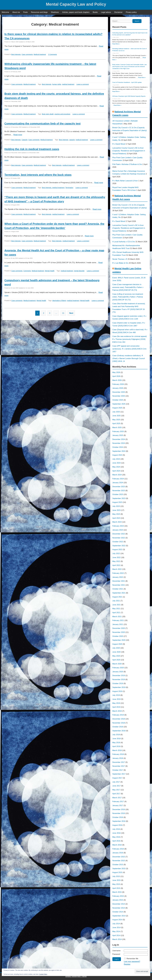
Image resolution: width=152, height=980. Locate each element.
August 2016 (117, 825)
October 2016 (118, 817)
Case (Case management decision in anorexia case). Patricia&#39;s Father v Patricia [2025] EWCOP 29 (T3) (128, 287)
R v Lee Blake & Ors (120, 263)
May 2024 (116, 467)
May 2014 (116, 931)
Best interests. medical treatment (53, 188)
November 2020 (119, 632)
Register (127, 964)
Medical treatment (40, 54)
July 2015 (116, 876)
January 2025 (118, 435)
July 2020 (116, 648)
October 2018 (118, 727)
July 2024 (116, 459)
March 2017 (117, 798)
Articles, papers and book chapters (76, 12)
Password (116, 954)
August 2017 (117, 778)
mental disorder (79, 271)
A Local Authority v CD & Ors (124, 242)
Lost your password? (132, 961)
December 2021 (119, 581)
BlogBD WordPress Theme (76, 976)
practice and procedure (62, 114)
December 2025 (119, 392)
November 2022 (119, 538)
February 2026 (118, 384)
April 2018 (116, 746)
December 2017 (119, 762)
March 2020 (117, 664)
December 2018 (119, 719)
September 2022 (119, 546)
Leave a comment (83, 84)
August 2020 (117, 644)
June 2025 (117, 416)
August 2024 (117, 455)
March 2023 (117, 522)
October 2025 (118, 400)
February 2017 (118, 802)
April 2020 (116, 660)
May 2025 (116, 420)
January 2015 (118, 900)
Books (95, 12)
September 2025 (119, 404)
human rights (57, 84)
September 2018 (119, 731)
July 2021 (116, 601)
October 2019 (118, 683)
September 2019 (119, 687)
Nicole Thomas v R (120, 259)
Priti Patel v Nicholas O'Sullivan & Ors (127, 164)
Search (137, 21)
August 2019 (117, 691)
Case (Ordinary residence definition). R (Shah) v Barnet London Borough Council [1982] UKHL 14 (129, 358)
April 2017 (116, 794)
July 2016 (116, 829)
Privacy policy (131, 12)
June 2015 (117, 880)
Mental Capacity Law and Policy (76, 4)
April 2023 (116, 518)
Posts (25, 12)
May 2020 (116, 656)
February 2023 (118, 526)
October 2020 (118, 636)
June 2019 (117, 699)
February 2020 (118, 668)
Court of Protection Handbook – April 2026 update (127, 82)
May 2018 (116, 743)
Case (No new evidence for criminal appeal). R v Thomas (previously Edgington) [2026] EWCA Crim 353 (130, 339)
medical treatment (68, 84)
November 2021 (119, 585)
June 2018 (117, 739)
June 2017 (117, 786)
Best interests (16, 54)
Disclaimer (118, 12)
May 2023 (116, 514)
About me (16, 12)
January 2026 (118, 388)
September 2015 (119, 869)
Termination (69, 188)
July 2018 (116, 735)
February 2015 (118, 896)
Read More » (116, 44)
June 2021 (117, 605)
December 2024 (119, 439)
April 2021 (116, 613)
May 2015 (116, 884)
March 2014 (117, 939)
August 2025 (117, 408)
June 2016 (117, 833)
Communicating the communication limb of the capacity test (42, 124)
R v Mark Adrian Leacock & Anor (125, 181)
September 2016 (119, 821)
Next (71, 313)
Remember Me (132, 959)
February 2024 (118, 479)
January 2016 (118, 853)
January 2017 (118, 805)
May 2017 (116, 790)
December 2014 (119, 904)
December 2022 (119, 534)
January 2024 (118, 483)
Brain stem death (48, 114)
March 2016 (117, 845)
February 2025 (118, 431)
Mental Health (50, 271)
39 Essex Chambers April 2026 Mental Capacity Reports (129, 96)
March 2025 (117, 427)
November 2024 (119, 443)
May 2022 (116, 561)
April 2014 (116, 935)
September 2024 (119, 451)
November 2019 (119, 679)
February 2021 (118, 620)
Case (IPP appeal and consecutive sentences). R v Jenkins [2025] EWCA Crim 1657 (129, 349)
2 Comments (52, 54)
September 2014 (119, 916)
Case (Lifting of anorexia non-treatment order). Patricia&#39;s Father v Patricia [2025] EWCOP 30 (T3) (128, 297)
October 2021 (118, 589)
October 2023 (118, 494)
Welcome (5, 12)
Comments (27, 271)
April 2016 (116, 841)
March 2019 (117, 711)
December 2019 (119, 676)
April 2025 (116, 424)
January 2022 (118, 577)
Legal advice (106, 12)
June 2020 (117, 652)
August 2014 (117, 920)
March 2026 (117, 380)
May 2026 (116, 372)
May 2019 (116, 703)
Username (116, 951)
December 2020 (119, 628)
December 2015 (119, 857)
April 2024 (116, 471)
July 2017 (116, 782)
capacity (72, 140)
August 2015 (117, 872)
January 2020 (118, 672)
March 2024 (117, 475)
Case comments (27, 54)
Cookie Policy (43, 974)
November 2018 (119, 723)
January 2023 (118, 530)
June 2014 (117, 928)
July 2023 (116, 506)
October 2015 (118, 865)
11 (63, 313)
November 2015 (119, 861)
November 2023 (119, 491)
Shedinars (55, 12)
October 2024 (118, 447)
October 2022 (118, 542)
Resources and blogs (39, 12)
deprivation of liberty (59, 301)
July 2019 (116, 695)
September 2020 (119, 640)
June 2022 (117, 557)
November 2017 (119, 766)
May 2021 (116, 609)
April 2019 (116, 707)
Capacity (25, 140)
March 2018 (117, 750)
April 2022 (116, 565)
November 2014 (119, 908)
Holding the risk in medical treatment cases (32, 149)
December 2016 (119, 809)
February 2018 (118, 754)
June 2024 (117, 463)
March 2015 (117, 892)
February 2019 (118, 715)
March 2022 (117, 569)
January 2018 (118, 758)
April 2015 (116, 888)
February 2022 (118, 573)
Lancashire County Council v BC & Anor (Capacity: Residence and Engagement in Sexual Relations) (129, 151)
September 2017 (119, 774)
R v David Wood (119, 144)
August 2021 (117, 597)
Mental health (85, 301)
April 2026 (116, 376)
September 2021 (119, 593)
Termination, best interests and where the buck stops (38, 175)
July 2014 (116, 924)
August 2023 (117, 502)
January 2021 (118, 624)
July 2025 (116, 412)
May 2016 (116, 837)
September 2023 (119, 498)
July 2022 (116, 553)
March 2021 (117, 617)
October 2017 (118, 770)
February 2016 (118, 849)
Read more (18, 135)
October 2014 (118, 912)
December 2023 (119, 487)
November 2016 (119, 813)
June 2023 (117, 510)
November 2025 (119, 396)
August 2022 (117, 550)
